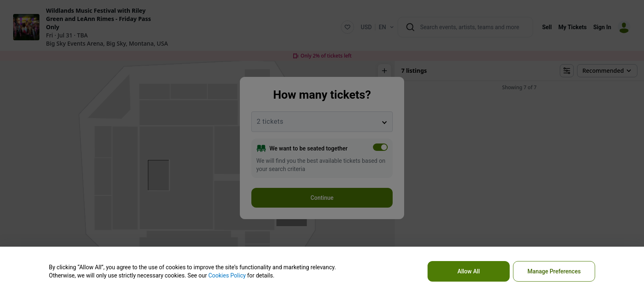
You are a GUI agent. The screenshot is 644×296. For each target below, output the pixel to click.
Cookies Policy (227, 275)
